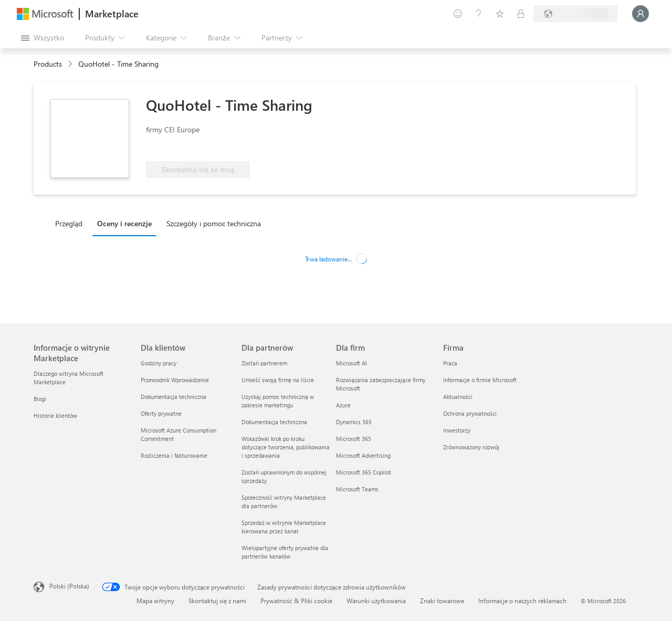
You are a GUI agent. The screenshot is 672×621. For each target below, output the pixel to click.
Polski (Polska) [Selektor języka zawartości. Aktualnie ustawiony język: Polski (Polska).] (69, 586)
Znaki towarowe (442, 601)
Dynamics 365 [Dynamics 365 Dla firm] (354, 422)
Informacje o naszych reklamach (522, 601)
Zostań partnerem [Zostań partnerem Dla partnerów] (264, 363)
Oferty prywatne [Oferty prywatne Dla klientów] (161, 413)
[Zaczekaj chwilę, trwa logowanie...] (640, 14)
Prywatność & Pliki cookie (296, 601)
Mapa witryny (155, 601)
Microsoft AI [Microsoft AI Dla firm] (351, 363)
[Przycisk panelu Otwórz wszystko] (43, 38)
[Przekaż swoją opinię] (458, 14)
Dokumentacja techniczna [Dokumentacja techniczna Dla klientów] (174, 397)
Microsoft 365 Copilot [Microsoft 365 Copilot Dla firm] (364, 472)
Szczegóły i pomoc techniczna (214, 223)
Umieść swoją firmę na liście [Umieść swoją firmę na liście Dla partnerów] (278, 380)
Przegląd (69, 223)
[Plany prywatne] (521, 14)
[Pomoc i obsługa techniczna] (479, 14)
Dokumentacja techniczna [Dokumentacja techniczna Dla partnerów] (274, 422)
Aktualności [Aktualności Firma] (458, 397)
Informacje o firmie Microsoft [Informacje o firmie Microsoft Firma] (480, 380)
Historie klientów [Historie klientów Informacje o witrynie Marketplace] (55, 415)
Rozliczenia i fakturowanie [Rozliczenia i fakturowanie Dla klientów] (174, 455)
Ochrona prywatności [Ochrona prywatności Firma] (470, 413)
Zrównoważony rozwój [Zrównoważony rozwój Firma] (471, 447)
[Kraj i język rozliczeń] (575, 14)
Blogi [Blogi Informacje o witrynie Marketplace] (40, 399)
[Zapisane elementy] (500, 14)
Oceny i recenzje (124, 223)
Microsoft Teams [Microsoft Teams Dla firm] (357, 489)
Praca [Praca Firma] (450, 363)
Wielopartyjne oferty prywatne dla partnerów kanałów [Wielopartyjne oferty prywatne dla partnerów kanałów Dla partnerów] (285, 552)
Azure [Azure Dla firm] (343, 405)
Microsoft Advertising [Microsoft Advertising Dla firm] (363, 455)
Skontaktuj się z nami (217, 601)
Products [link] (48, 64)
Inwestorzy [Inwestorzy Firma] (457, 430)
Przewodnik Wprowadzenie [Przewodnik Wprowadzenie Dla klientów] (175, 380)
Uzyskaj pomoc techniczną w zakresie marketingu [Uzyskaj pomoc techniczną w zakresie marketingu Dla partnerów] (278, 401)
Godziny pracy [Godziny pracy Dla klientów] (159, 363)
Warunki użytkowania (376, 601)
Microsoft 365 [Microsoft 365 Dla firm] (354, 439)
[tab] (71, 223)
